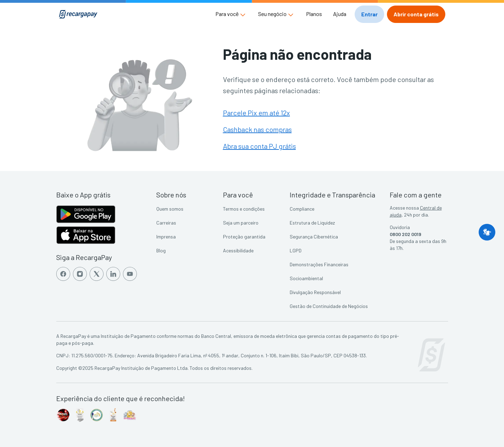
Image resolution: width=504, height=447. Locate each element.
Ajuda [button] (340, 14)
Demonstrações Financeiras (319, 264)
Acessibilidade (238, 250)
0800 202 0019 (406, 234)
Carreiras (166, 223)
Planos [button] (314, 14)
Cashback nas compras (257, 129)
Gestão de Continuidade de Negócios (329, 306)
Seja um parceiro (241, 223)
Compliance (302, 209)
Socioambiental (306, 278)
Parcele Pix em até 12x (257, 113)
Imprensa (166, 237)
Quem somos (170, 209)
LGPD (296, 250)
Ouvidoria (400, 227)
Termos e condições (244, 209)
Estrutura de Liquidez (312, 223)
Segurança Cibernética (314, 237)
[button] (231, 14)
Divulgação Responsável (315, 292)
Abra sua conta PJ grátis (259, 146)
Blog (161, 250)
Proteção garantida (244, 237)
